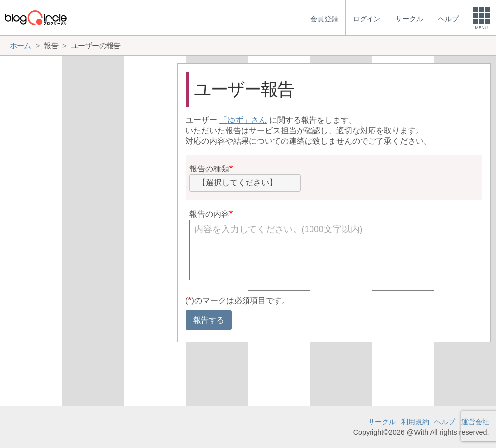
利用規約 (415, 422)
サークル (382, 422)
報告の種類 (209, 169)
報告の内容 (209, 214)
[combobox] (245, 183)
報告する (209, 320)
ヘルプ (445, 422)
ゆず (235, 120)
